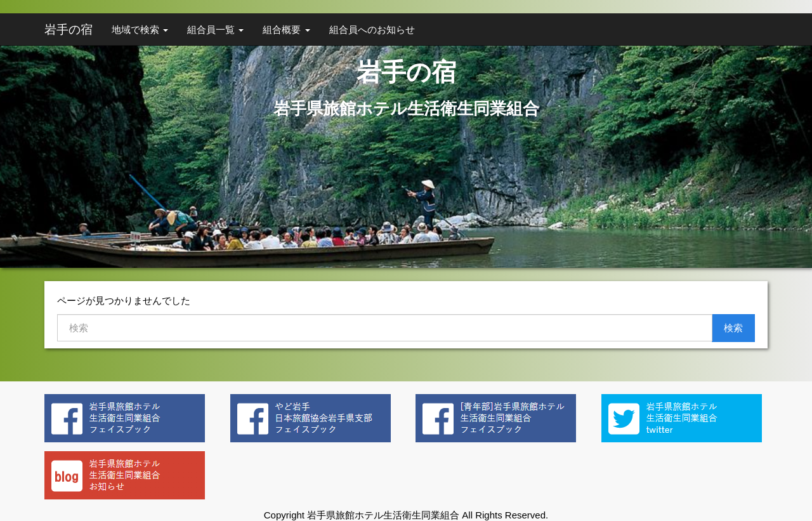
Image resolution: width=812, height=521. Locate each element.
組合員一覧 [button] (215, 30)
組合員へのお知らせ (372, 30)
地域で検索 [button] (140, 30)
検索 (733, 328)
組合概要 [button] (286, 30)
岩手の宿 (69, 30)
